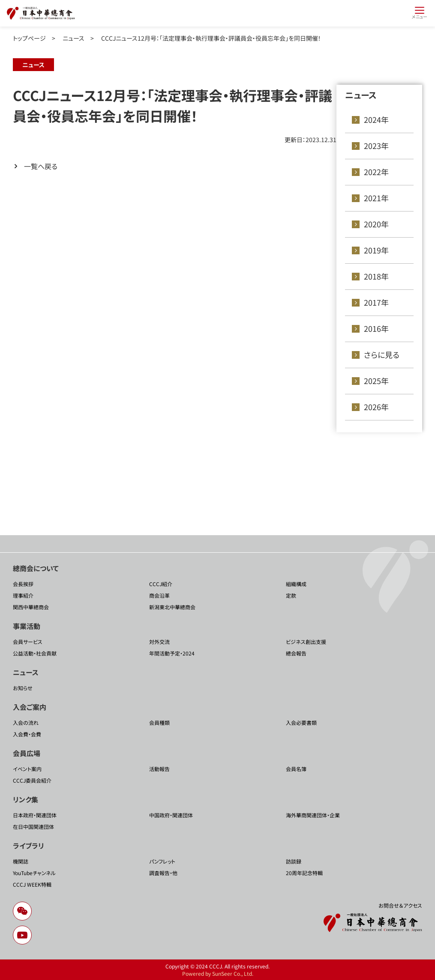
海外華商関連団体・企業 (313, 815)
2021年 (376, 198)
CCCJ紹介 (161, 584)
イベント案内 (27, 769)
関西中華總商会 (31, 607)
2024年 (376, 119)
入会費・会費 (27, 734)
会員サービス (28, 642)
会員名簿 (296, 769)
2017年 (376, 302)
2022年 (376, 172)
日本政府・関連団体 (35, 815)
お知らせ (23, 688)
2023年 (376, 146)
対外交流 (159, 642)
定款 (291, 595)
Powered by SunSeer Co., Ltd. (218, 973)
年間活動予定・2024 (172, 653)
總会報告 (296, 653)
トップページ (29, 38)
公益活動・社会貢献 (35, 653)
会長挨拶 (23, 584)
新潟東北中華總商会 (172, 607)
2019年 (376, 250)
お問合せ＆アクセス (400, 905)
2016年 (376, 328)
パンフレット (162, 861)
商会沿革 (159, 595)
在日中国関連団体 (33, 827)
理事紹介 (23, 595)
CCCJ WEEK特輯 (32, 884)
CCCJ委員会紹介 (32, 780)
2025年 (376, 381)
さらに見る (382, 354)
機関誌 (21, 861)
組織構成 (296, 584)
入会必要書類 (301, 722)
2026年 (376, 407)
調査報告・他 (163, 873)
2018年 (376, 276)
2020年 (376, 224)
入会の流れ (26, 722)
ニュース (73, 38)
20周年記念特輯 (304, 873)
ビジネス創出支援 (306, 642)
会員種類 (159, 722)
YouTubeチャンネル (34, 873)
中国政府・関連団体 (171, 815)
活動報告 (159, 769)
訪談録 (294, 861)
